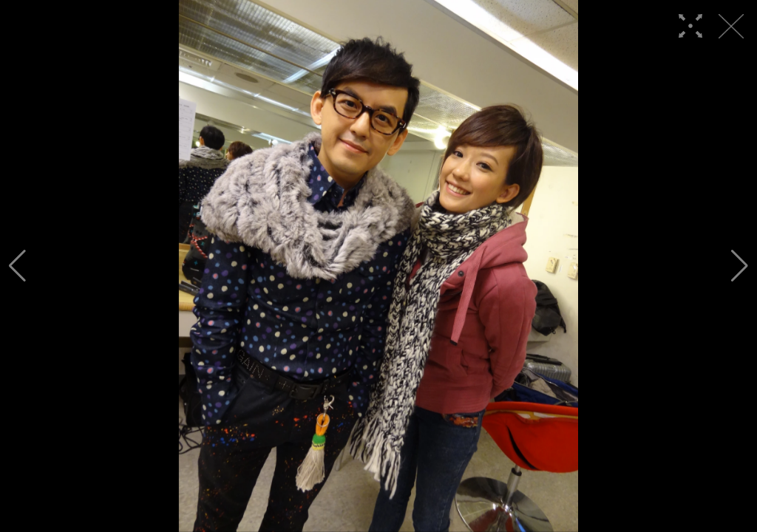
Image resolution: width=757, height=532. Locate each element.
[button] (17, 266)
